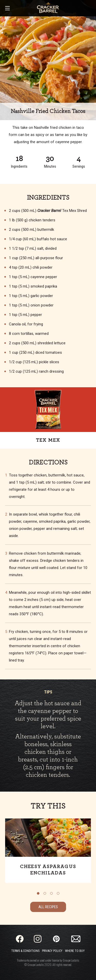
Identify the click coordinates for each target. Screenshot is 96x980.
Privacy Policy (52, 951)
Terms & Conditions (25, 951)
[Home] (48, 8)
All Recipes (48, 907)
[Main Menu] (7, 9)
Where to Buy (75, 951)
